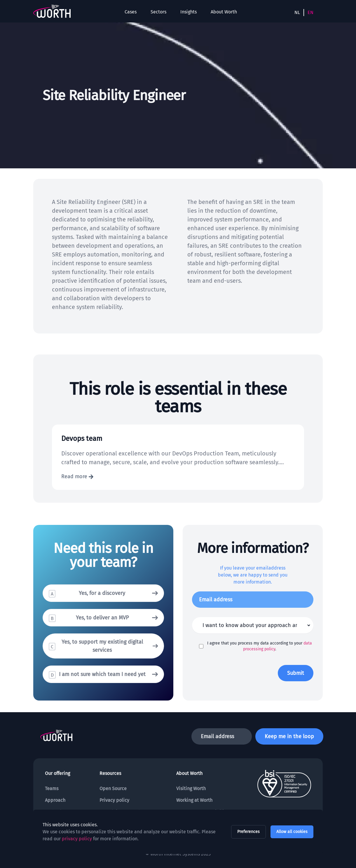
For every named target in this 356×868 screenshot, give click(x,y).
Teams (52, 788)
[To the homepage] (52, 11)
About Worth (224, 12)
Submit (296, 673)
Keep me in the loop (289, 736)
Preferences (248, 832)
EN (310, 12)
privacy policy (77, 839)
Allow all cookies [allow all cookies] (292, 832)
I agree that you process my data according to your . (260, 646)
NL (297, 12)
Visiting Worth (191, 788)
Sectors (158, 12)
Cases (131, 12)
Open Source (113, 788)
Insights (189, 12)
